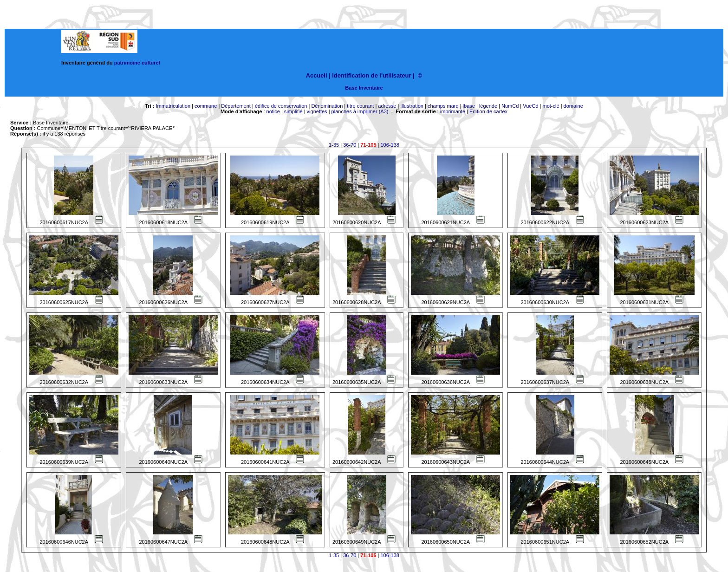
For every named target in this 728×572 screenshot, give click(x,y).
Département (236, 106)
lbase (469, 106)
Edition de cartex (488, 111)
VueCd (530, 106)
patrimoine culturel (137, 63)
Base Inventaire (364, 88)
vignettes (317, 111)
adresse (387, 106)
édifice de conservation (281, 106)
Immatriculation (173, 106)
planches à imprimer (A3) (360, 111)
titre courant (360, 106)
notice (273, 111)
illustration (412, 106)
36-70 (350, 145)
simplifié (293, 111)
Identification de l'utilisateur (371, 75)
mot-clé (551, 106)
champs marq (443, 106)
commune (206, 106)
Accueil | (318, 75)
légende (488, 106)
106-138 (390, 145)
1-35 (334, 145)
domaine (573, 106)
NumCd (510, 106)
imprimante (453, 111)
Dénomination (327, 106)
